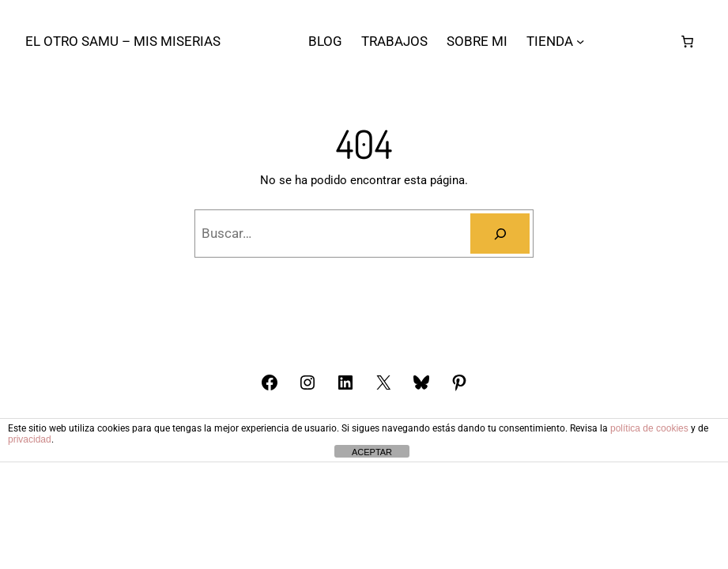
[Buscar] (500, 234)
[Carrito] (688, 41)
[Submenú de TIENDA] (580, 41)
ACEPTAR (372, 452)
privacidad (30, 439)
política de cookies (649, 428)
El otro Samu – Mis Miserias (123, 41)
